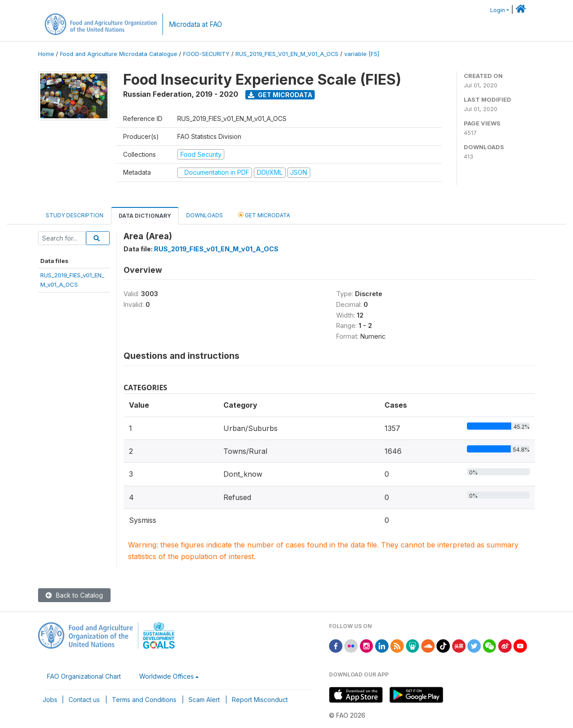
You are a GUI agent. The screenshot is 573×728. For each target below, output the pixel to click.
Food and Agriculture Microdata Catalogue (119, 54)
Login (498, 10)
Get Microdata (280, 95)
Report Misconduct (260, 700)
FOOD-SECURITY (206, 54)
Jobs (50, 700)
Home (46, 54)
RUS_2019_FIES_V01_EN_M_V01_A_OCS (287, 54)
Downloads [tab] (205, 215)
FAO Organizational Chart (84, 676)
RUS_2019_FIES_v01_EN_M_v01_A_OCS (216, 249)
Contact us (84, 700)
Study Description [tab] (75, 215)
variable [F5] (362, 54)
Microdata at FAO (195, 24)
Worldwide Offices (167, 676)
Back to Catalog (74, 595)
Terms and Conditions (144, 700)
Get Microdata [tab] (264, 215)
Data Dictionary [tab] (145, 216)
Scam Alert (204, 700)
